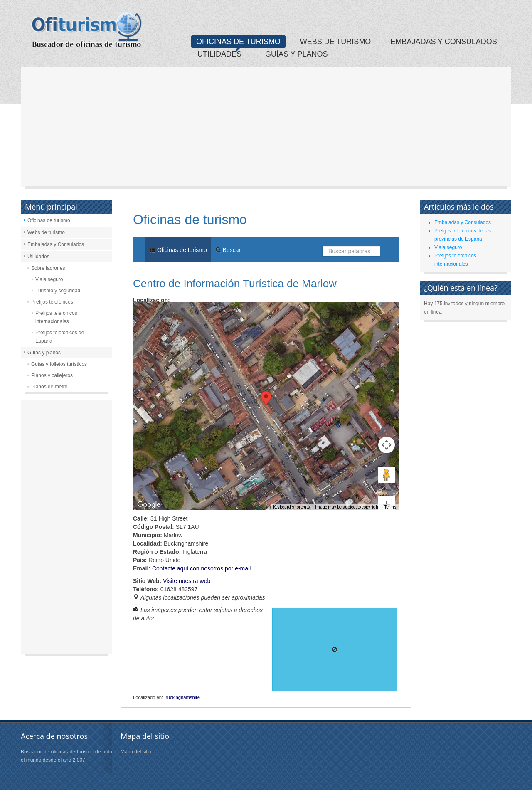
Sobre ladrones (48, 268)
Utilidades (38, 257)
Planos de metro (49, 387)
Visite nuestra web (187, 581)
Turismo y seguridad (58, 291)
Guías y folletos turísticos (59, 364)
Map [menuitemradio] (151, 315)
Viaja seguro (49, 279)
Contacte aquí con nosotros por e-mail (201, 568)
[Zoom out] (387, 492)
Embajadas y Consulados (56, 244)
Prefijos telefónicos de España (60, 337)
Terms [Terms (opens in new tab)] (390, 507)
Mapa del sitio (136, 752)
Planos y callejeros (52, 375)
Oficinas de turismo (49, 220)
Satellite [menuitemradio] (186, 315)
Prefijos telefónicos (52, 302)
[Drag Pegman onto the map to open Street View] (387, 445)
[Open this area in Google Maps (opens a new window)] (149, 505)
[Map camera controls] (387, 415)
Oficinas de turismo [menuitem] (178, 250)
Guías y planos (44, 353)
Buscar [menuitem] (228, 250)
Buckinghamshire (182, 697)
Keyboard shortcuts (292, 507)
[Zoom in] (387, 475)
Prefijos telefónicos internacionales (56, 317)
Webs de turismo (46, 232)
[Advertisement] (266, 129)
